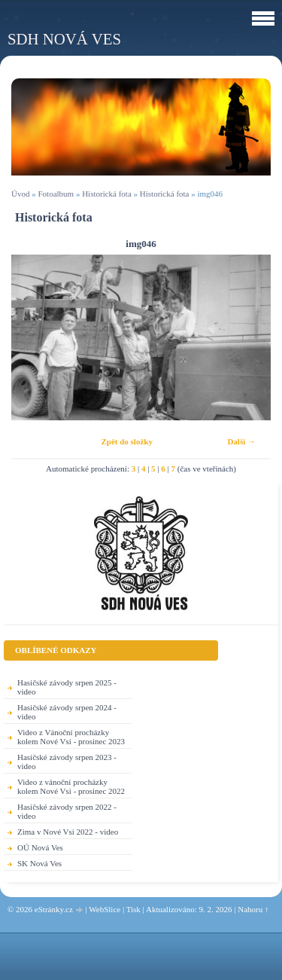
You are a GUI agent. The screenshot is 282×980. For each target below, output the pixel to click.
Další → (241, 441)
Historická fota (107, 194)
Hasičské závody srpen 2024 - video (67, 712)
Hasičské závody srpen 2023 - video (67, 762)
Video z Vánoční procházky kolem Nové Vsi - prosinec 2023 (71, 737)
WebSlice (105, 909)
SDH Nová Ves (64, 39)
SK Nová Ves (39, 863)
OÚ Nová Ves (40, 847)
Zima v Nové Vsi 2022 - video (68, 832)
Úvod (20, 194)
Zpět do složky (126, 441)
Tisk (133, 909)
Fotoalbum (56, 194)
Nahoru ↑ (253, 909)
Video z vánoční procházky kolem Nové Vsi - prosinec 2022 (71, 786)
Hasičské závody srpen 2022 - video (67, 811)
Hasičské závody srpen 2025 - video (67, 687)
